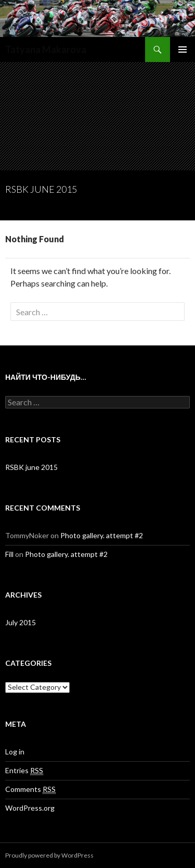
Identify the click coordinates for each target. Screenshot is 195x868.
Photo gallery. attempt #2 (102, 535)
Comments (30, 789)
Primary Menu (183, 49)
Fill (9, 554)
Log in (15, 752)
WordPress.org (30, 808)
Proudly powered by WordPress (49, 855)
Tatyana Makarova (46, 49)
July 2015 (21, 622)
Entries (24, 771)
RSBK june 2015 (41, 189)
